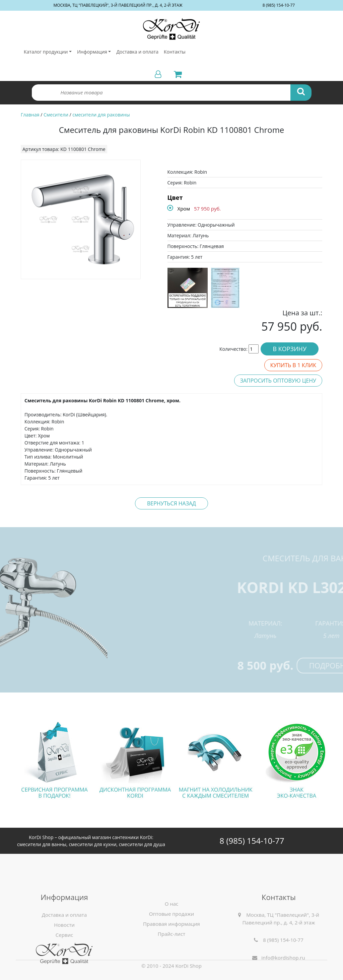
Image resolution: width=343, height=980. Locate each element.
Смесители (56, 115)
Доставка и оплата (137, 52)
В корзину (290, 349)
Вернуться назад (171, 503)
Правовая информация (171, 957)
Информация (92, 52)
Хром (184, 209)
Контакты (175, 52)
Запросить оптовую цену (278, 381)
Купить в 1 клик (293, 365)
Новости (64, 958)
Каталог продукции (46, 52)
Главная (30, 115)
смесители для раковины (101, 115)
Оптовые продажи (172, 947)
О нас (172, 937)
